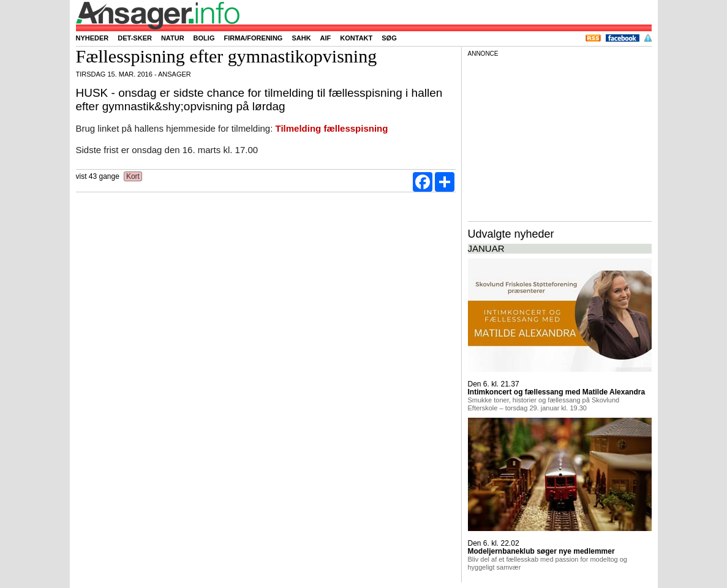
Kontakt (356, 38)
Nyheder (92, 38)
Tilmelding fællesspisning (332, 128)
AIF (326, 38)
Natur (173, 38)
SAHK (301, 38)
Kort (133, 176)
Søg (389, 38)
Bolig (204, 38)
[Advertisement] (560, 137)
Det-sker (135, 38)
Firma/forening (253, 38)
